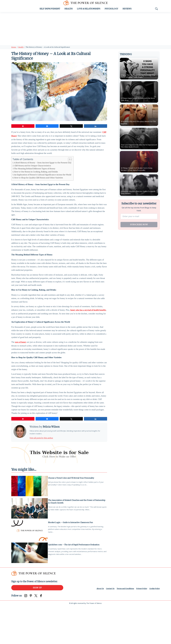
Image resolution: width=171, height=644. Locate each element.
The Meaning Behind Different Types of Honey (35, 173)
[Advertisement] (85, 31)
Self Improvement (50, 11)
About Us (95, 626)
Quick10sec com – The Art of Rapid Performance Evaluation (75, 581)
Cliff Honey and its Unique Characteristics (33, 170)
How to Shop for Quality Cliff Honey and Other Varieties (39, 183)
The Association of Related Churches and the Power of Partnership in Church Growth (73, 537)
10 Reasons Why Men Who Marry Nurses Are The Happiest (138, 125)
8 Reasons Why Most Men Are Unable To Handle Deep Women (138, 196)
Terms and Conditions (122, 626)
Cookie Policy (154, 626)
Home (14, 49)
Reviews (127, 11)
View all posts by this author (44, 473)
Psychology (111, 11)
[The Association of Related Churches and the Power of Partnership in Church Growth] (30, 545)
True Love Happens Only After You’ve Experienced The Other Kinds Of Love (137, 149)
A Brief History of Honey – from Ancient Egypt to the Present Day (43, 167)
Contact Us (105, 626)
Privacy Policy (140, 626)
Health (68, 11)
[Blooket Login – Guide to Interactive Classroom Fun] (30, 567)
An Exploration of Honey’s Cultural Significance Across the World (43, 180)
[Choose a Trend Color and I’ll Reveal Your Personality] (30, 522)
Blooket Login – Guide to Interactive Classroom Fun (72, 558)
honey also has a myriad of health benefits (88, 330)
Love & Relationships (89, 11)
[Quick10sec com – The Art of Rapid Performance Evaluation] (30, 590)
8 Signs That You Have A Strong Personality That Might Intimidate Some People (138, 76)
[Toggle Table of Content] (69, 164)
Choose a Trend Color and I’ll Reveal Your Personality (72, 513)
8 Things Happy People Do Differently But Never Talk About (139, 101)
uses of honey (21, 366)
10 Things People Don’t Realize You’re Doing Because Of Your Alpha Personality (139, 172)
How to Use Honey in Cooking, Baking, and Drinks (36, 177)
